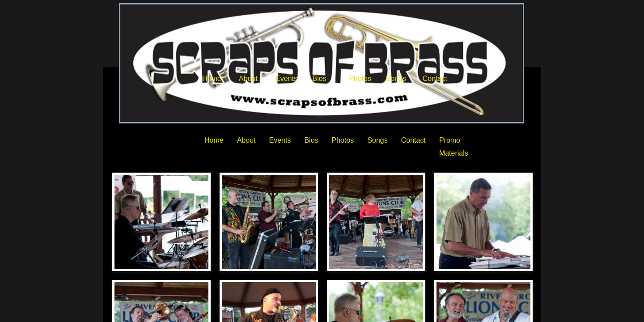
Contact (435, 78)
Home (212, 78)
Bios (320, 78)
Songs (396, 78)
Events (286, 78)
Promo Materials (454, 147)
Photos (360, 78)
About (248, 78)
